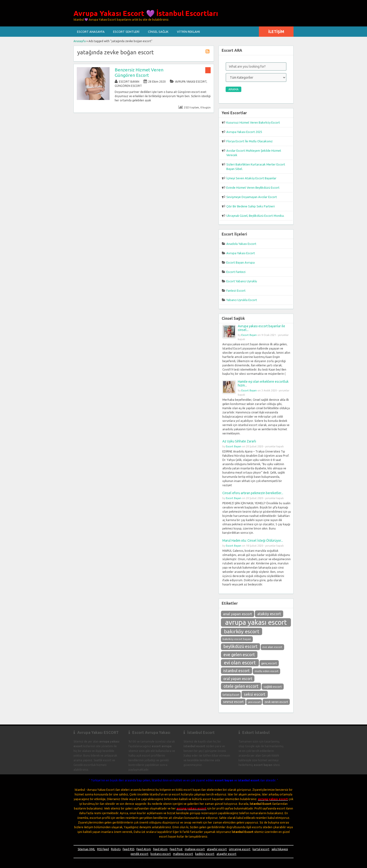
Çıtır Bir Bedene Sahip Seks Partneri (251, 206)
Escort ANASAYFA (91, 32)
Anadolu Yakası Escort (241, 244)
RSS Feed (103, 849)
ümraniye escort (240, 849)
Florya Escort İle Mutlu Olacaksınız (250, 141)
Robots (116, 849)
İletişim (276, 32)
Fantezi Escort (236, 291)
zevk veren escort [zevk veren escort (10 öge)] (276, 702)
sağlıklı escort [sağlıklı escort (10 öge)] (273, 687)
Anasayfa (80, 41)
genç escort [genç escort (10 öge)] (269, 663)
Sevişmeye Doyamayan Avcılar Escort (252, 197)
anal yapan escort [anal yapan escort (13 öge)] (238, 614)
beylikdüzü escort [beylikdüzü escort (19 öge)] (240, 646)
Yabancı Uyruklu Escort (242, 300)
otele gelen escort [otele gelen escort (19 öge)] (241, 686)
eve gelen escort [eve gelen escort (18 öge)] (239, 655)
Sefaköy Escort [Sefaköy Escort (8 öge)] (231, 695)
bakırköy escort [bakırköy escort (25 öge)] (242, 631)
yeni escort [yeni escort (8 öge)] (254, 702)
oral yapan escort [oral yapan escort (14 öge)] (238, 679)
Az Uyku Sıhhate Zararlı (239, 441)
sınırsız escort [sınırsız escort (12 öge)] (233, 702)
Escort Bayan (129, 82)
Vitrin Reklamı (188, 32)
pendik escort (139, 854)
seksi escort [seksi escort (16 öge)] (255, 694)
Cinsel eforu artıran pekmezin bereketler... (253, 493)
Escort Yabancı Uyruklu (242, 281)
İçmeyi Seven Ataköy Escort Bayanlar (251, 178)
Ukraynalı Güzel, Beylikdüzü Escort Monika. (255, 216)
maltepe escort (195, 849)
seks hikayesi (280, 849)
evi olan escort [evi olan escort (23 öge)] (240, 663)
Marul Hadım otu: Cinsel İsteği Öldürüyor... (253, 541)
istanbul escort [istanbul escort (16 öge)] (237, 671)
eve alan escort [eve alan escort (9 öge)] (272, 647)
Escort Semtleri (126, 32)
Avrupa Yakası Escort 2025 (244, 132)
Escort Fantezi (236, 272)
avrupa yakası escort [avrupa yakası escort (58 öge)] (256, 622)
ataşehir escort (217, 849)
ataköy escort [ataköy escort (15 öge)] (269, 614)
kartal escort (261, 849)
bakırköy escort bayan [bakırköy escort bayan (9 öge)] (237, 639)
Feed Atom (144, 849)
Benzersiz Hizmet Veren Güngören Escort (139, 72)
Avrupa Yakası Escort (191, 82)
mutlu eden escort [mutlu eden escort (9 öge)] (267, 671)
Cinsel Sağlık (158, 32)
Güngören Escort (128, 86)
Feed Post (176, 849)
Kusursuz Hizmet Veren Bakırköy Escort (253, 122)
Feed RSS (128, 849)
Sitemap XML (86, 849)
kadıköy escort (205, 854)
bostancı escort (161, 854)
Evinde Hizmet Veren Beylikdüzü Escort (253, 188)
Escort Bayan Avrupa (240, 262)
